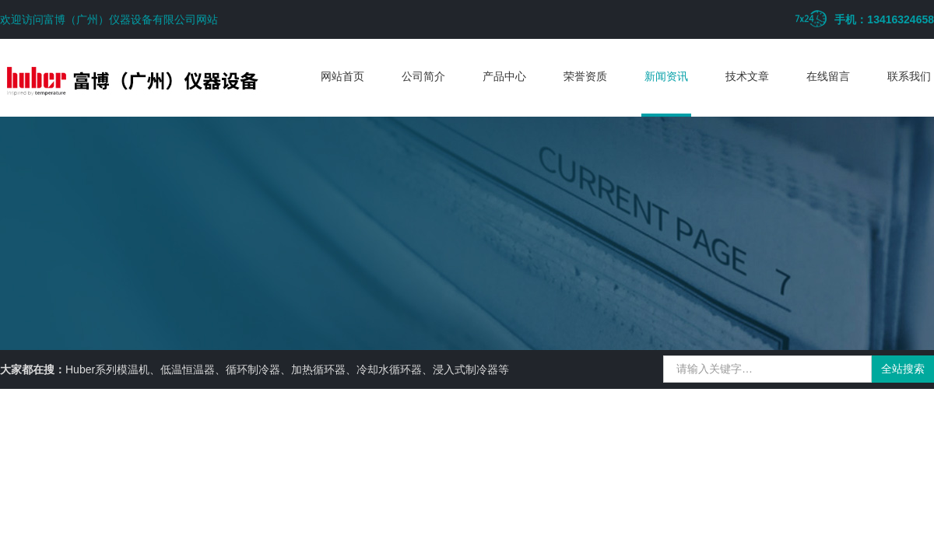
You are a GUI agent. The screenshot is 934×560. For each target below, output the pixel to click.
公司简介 (423, 76)
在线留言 (828, 76)
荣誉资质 (585, 76)
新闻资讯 (666, 76)
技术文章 (747, 76)
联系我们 (909, 76)
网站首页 (342, 76)
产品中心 (504, 76)
